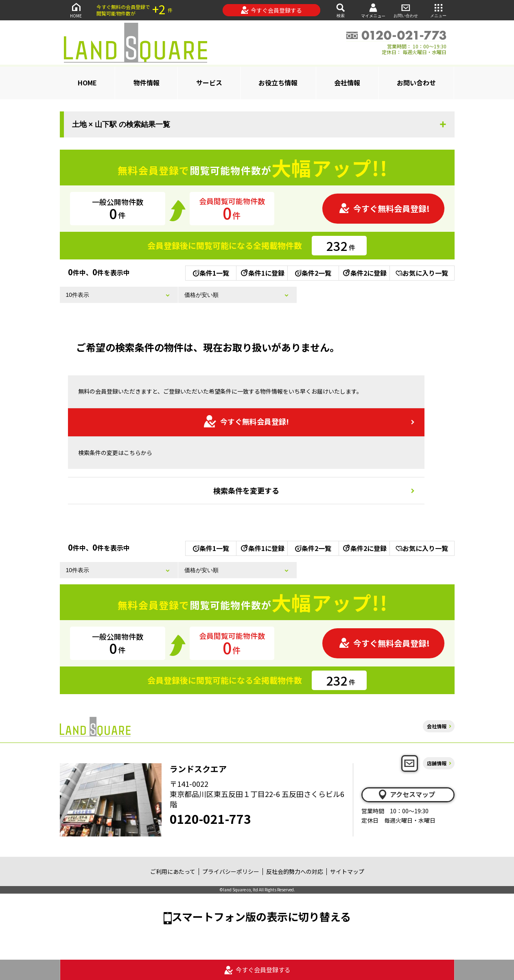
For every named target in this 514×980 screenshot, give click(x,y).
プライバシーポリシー (231, 871)
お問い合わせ (406, 10)
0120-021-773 (210, 819)
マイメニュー (373, 10)
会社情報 (347, 83)
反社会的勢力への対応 (295, 871)
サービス (209, 83)
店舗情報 (437, 763)
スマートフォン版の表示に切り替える (261, 916)
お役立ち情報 (278, 83)
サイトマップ (347, 871)
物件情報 (147, 83)
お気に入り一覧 (422, 273)
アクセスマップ (406, 795)
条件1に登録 (262, 273)
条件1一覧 (211, 273)
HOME (76, 10)
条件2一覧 (313, 273)
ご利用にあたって (173, 871)
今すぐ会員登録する (271, 10)
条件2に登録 (364, 273)
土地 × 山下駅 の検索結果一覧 (121, 124)
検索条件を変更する (246, 490)
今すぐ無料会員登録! (384, 208)
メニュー (438, 10)
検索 (341, 10)
